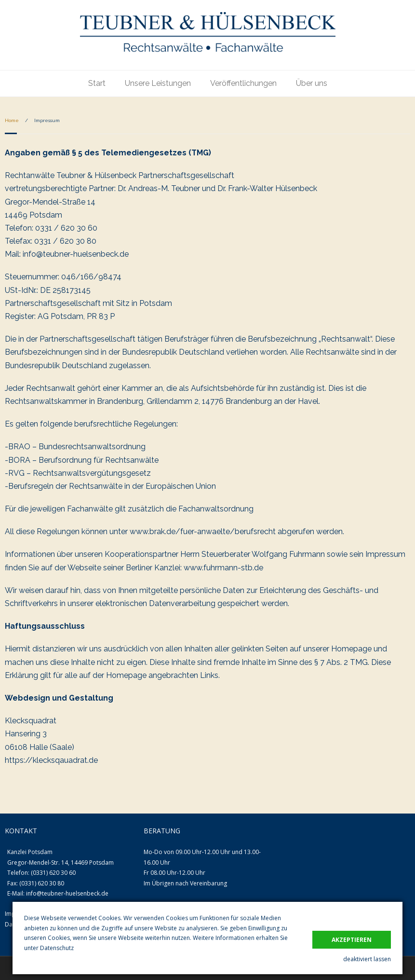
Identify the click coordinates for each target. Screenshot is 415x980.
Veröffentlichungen (243, 83)
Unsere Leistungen (158, 83)
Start (97, 83)
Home (12, 120)
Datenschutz (57, 948)
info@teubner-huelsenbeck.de (67, 893)
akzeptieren (352, 940)
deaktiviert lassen (367, 959)
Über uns (312, 83)
